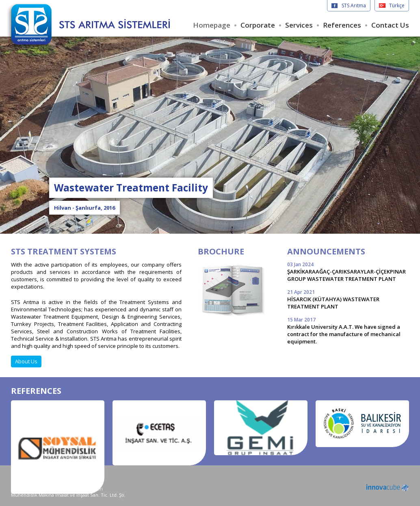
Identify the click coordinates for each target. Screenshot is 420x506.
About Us (26, 361)
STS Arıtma (354, 5)
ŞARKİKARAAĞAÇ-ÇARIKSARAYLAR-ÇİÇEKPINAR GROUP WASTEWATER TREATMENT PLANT (348, 272)
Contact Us (390, 25)
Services (299, 25)
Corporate (258, 25)
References (342, 25)
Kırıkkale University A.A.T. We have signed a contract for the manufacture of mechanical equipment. (348, 331)
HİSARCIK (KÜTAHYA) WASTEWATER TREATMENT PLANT (348, 299)
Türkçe (397, 5)
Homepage (212, 25)
